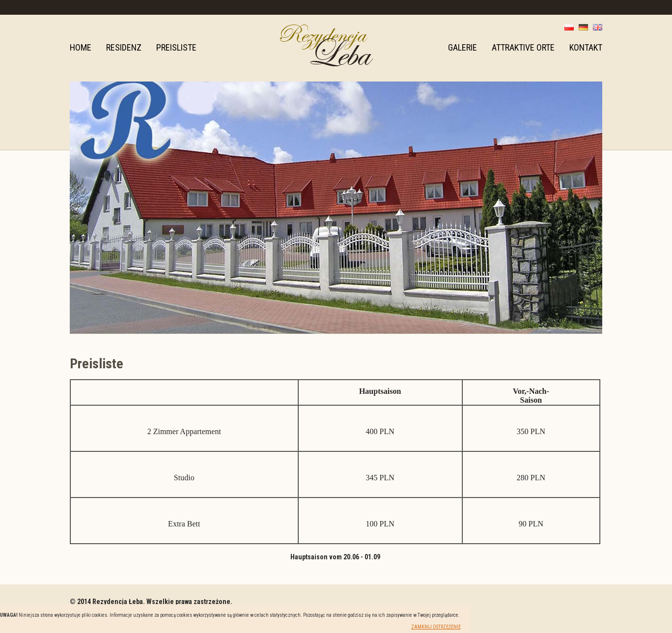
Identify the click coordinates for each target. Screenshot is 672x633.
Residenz (124, 47)
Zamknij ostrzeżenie (436, 627)
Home (81, 47)
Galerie (462, 47)
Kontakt (586, 47)
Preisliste (176, 47)
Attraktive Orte (523, 47)
